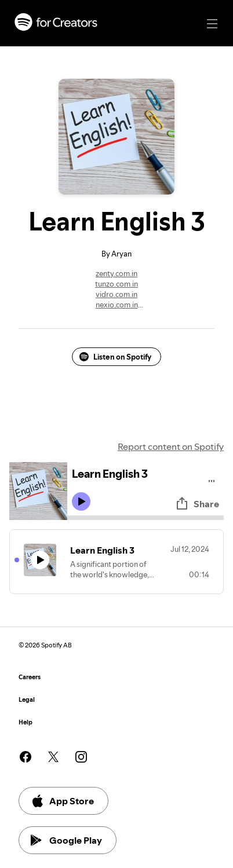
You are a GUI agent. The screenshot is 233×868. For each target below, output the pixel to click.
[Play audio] (212, 479)
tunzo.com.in (116, 284)
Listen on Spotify (115, 357)
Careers (30, 677)
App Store (62, 801)
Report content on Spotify (171, 446)
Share (197, 504)
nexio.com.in (117, 305)
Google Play (66, 840)
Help (26, 722)
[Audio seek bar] (145, 518)
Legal (27, 700)
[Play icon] (81, 501)
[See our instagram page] (81, 757)
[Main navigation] (212, 24)
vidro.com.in (116, 294)
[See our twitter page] (53, 757)
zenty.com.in (116, 273)
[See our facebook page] (26, 757)
